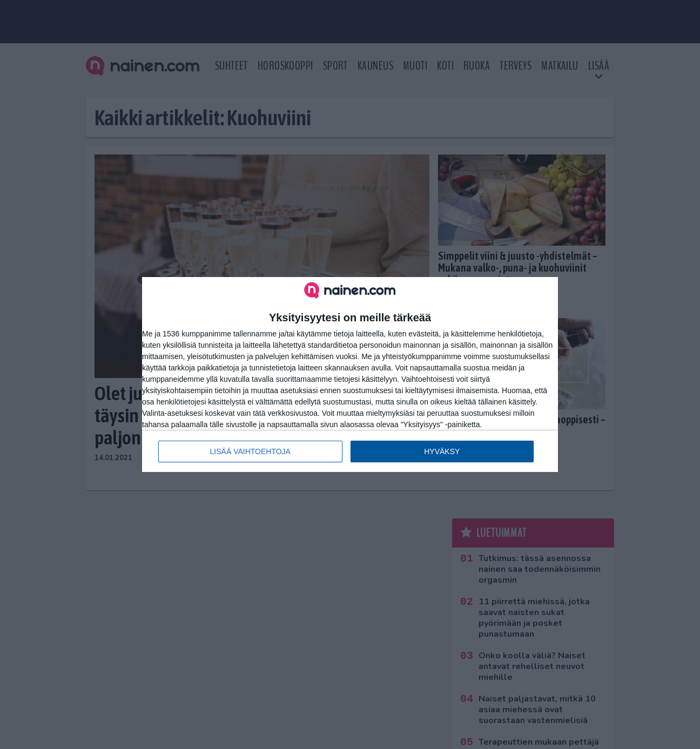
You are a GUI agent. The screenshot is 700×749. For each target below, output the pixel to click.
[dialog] (350, 374)
